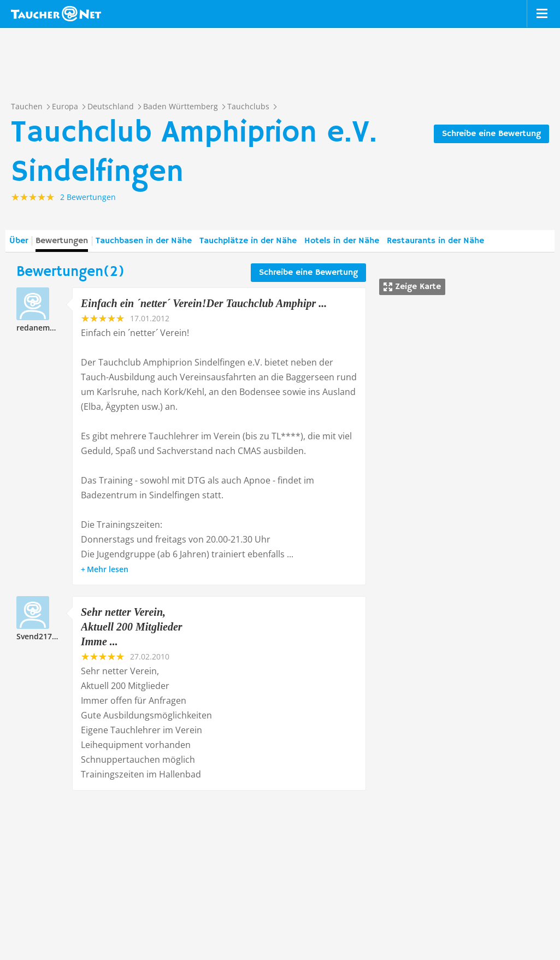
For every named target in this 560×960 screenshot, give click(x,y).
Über (19, 241)
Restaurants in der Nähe (435, 241)
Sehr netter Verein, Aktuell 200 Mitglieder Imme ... (132, 627)
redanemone (40, 328)
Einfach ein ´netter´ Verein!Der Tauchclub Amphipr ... (204, 303)
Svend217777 (41, 636)
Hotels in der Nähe (342, 241)
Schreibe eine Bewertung (491, 134)
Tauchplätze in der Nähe (248, 241)
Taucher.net (56, 14)
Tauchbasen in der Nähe (144, 241)
